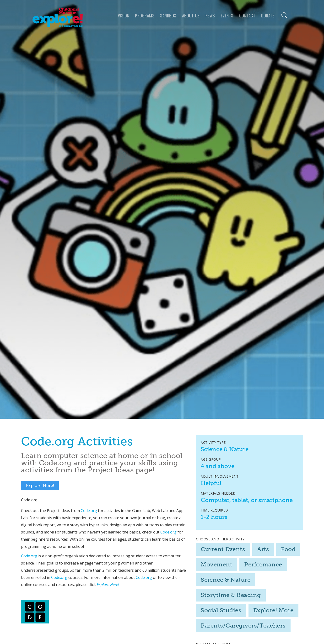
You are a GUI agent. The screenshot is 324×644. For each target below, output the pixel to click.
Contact (247, 16)
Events (227, 16)
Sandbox (168, 16)
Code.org (89, 511)
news (210, 16)
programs (145, 16)
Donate (268, 16)
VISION (124, 16)
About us (191, 16)
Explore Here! (40, 486)
